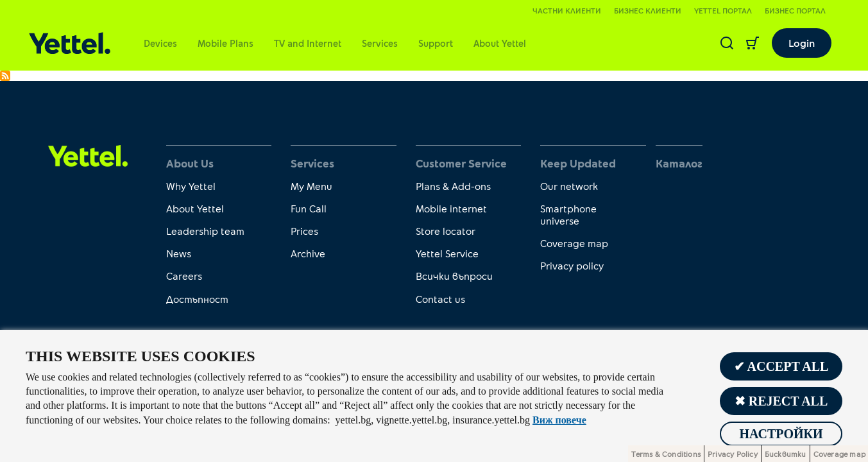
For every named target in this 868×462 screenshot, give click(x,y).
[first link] (88, 155)
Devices (160, 43)
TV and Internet (308, 43)
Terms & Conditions (666, 454)
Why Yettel (191, 186)
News (179, 253)
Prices (304, 231)
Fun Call (309, 208)
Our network (569, 186)
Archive (308, 253)
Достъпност (197, 299)
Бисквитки (786, 454)
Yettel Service (447, 253)
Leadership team (205, 231)
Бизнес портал (795, 10)
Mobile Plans (226, 43)
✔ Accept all (781, 366)
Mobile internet (451, 208)
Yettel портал (723, 10)
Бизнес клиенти (648, 10)
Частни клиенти (567, 10)
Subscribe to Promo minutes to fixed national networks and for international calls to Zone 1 (5, 76)
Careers (184, 276)
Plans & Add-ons (453, 186)
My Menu (311, 186)
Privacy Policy (733, 454)
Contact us (440, 299)
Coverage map (574, 243)
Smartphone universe (568, 214)
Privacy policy (572, 265)
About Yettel (500, 43)
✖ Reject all (781, 401)
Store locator (446, 231)
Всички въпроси (454, 276)
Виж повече (559, 420)
